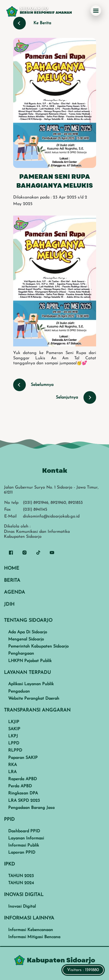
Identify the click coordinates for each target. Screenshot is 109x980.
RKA (13, 765)
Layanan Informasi (26, 838)
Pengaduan (19, 692)
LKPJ (13, 736)
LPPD (14, 743)
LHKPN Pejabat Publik (30, 661)
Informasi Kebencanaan (31, 930)
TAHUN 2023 (21, 876)
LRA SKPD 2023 (24, 801)
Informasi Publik (24, 845)
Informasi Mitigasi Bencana (34, 937)
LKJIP (14, 722)
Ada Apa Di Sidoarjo (28, 632)
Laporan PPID (22, 853)
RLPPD (15, 750)
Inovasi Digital (22, 907)
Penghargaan (21, 654)
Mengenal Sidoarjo (26, 639)
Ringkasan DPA (23, 793)
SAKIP (14, 729)
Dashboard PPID (24, 831)
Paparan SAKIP (23, 758)
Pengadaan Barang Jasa (31, 808)
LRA (12, 772)
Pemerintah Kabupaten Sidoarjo (38, 646)
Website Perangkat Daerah (34, 699)
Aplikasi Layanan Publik (31, 684)
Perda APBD (20, 786)
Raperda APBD (23, 779)
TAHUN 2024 (21, 883)
